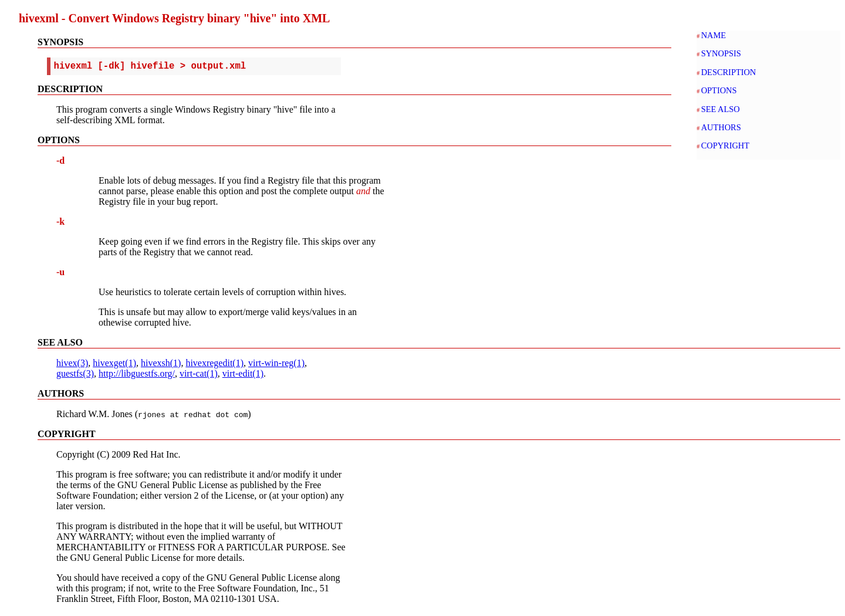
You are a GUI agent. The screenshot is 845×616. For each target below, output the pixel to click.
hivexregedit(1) (214, 365)
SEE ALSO (721, 109)
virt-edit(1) (243, 376)
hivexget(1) (114, 365)
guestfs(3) (75, 376)
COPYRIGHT (725, 145)
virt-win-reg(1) (276, 365)
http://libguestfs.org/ (137, 376)
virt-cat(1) (199, 376)
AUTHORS (721, 127)
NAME (714, 35)
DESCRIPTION (729, 72)
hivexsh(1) (161, 365)
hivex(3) (72, 365)
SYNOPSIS (721, 53)
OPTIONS (719, 90)
